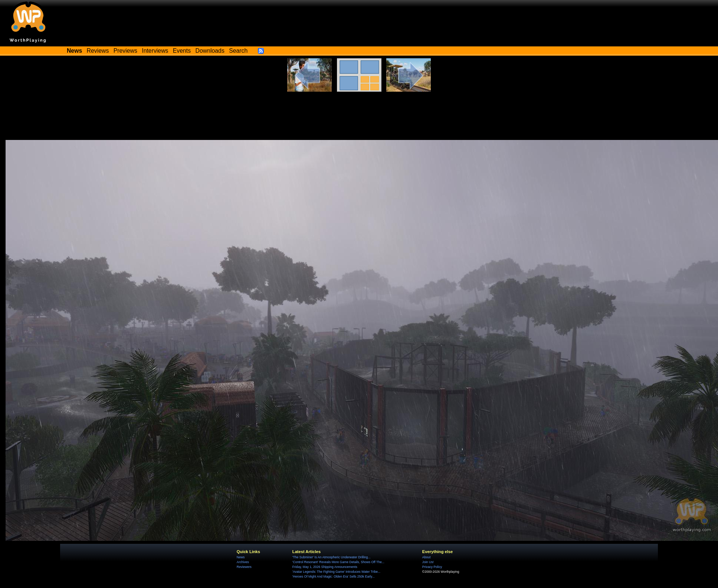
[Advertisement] (359, 120)
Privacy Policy (432, 567)
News (241, 557)
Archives (243, 562)
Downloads (210, 51)
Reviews (98, 51)
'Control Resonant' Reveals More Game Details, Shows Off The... (338, 562)
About (426, 557)
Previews (125, 51)
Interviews (155, 51)
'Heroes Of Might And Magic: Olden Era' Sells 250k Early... (334, 576)
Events (182, 51)
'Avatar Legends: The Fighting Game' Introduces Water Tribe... (336, 572)
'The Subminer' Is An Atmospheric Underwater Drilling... (332, 557)
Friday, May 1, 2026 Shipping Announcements (325, 567)
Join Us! (428, 562)
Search (238, 51)
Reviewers (244, 567)
